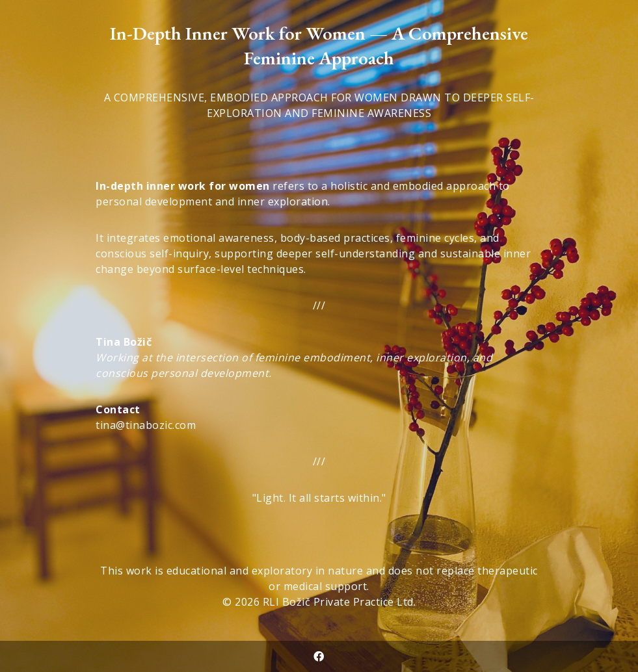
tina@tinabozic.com (146, 425)
